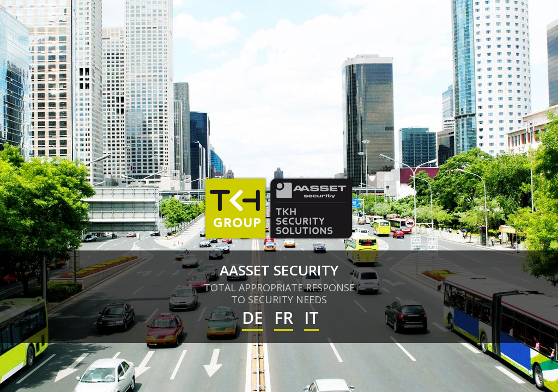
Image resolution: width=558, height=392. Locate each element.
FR (284, 318)
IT (311, 318)
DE (253, 318)
